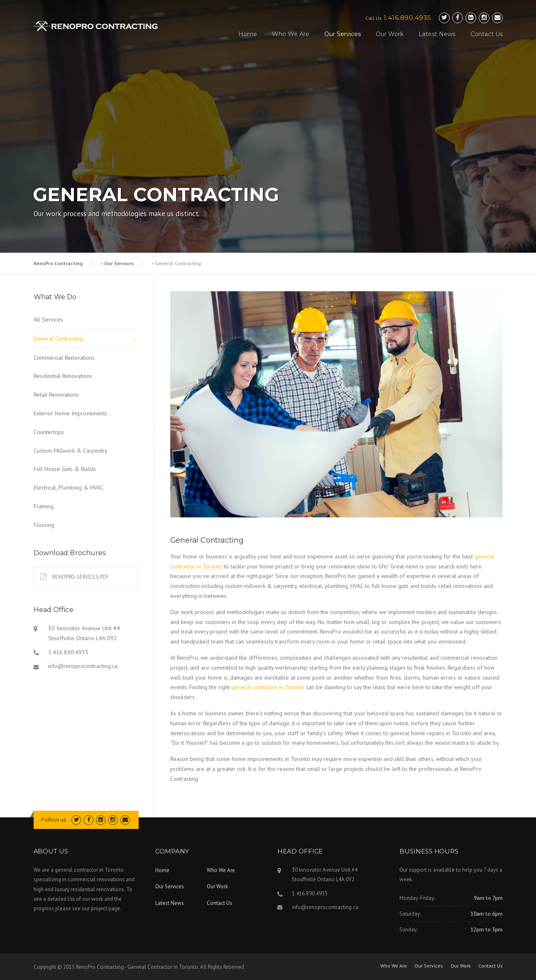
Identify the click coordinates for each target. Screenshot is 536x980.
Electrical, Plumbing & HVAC (69, 488)
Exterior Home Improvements (71, 413)
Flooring (44, 525)
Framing (44, 506)
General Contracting (58, 339)
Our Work (390, 34)
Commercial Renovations (64, 358)
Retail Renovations (56, 395)
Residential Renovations (63, 376)
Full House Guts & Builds (65, 469)
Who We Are (291, 34)
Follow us (54, 819)
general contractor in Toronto (268, 687)
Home (248, 34)
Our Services (343, 34)
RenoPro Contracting (58, 263)
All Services (48, 319)
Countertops (49, 432)
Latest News (437, 34)
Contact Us (487, 34)
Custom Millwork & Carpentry (71, 451)
